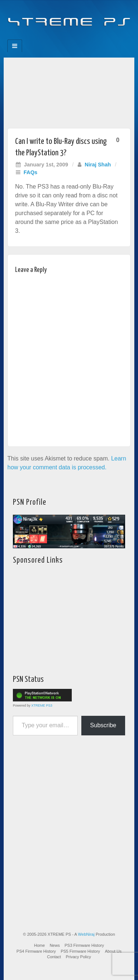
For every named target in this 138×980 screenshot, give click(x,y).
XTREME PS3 (42, 705)
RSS (94, 37)
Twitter (74, 37)
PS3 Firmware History (84, 945)
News (55, 945)
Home (40, 945)
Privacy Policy (78, 957)
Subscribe (103, 725)
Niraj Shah (98, 165)
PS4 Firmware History (36, 951)
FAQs (31, 172)
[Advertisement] (69, 91)
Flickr (64, 37)
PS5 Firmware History (80, 951)
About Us (113, 951)
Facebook (44, 37)
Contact (54, 957)
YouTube (84, 37)
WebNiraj (86, 934)
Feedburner (54, 37)
